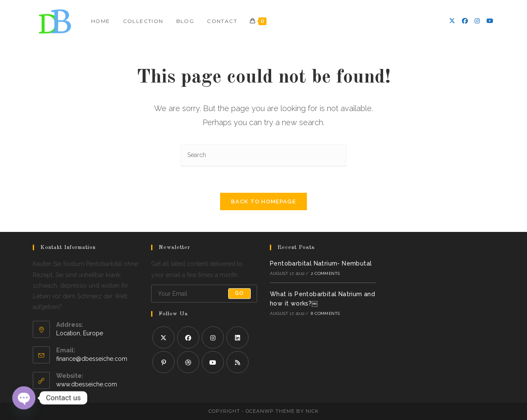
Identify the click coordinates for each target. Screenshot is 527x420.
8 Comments (325, 313)
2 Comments (325, 273)
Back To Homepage (263, 201)
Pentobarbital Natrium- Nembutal (321, 263)
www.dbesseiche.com (87, 384)
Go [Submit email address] (239, 294)
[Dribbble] (188, 362)
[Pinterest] (163, 362)
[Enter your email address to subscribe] (204, 294)
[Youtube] (490, 21)
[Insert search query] (263, 156)
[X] (452, 21)
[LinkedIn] (238, 337)
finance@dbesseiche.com (92, 359)
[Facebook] (465, 21)
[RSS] (238, 362)
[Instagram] (477, 21)
